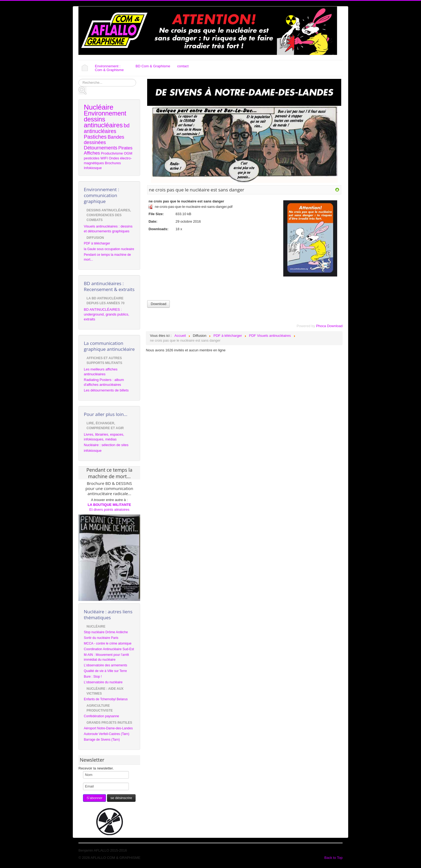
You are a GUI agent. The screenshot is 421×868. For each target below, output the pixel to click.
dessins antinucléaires (103, 122)
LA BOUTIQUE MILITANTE (109, 505)
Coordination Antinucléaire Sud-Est (109, 649)
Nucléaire (99, 107)
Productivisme (112, 153)
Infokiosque (93, 168)
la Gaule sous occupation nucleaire (109, 249)
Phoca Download (329, 326)
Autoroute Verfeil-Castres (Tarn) (107, 734)
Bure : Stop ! (93, 677)
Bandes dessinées (104, 140)
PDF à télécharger (97, 243)
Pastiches (95, 137)
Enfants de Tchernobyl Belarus (106, 699)
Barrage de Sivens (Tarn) (102, 740)
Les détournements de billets (106, 390)
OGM (128, 153)
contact (183, 66)
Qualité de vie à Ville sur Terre (105, 671)
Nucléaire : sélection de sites (106, 445)
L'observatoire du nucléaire (103, 682)
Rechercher (79, 79)
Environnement (105, 113)
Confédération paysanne (101, 716)
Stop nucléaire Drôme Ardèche (106, 632)
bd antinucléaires (107, 128)
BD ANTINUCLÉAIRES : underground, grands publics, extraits (106, 314)
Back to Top (333, 858)
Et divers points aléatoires (109, 510)
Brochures (113, 163)
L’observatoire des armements (106, 665)
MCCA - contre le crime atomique (108, 643)
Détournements (101, 148)
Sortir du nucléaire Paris (101, 638)
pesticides (92, 158)
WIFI (104, 158)
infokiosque (93, 451)
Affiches (92, 153)
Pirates (125, 148)
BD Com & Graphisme (153, 66)
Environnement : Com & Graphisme (109, 68)
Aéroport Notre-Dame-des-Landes (108, 728)
